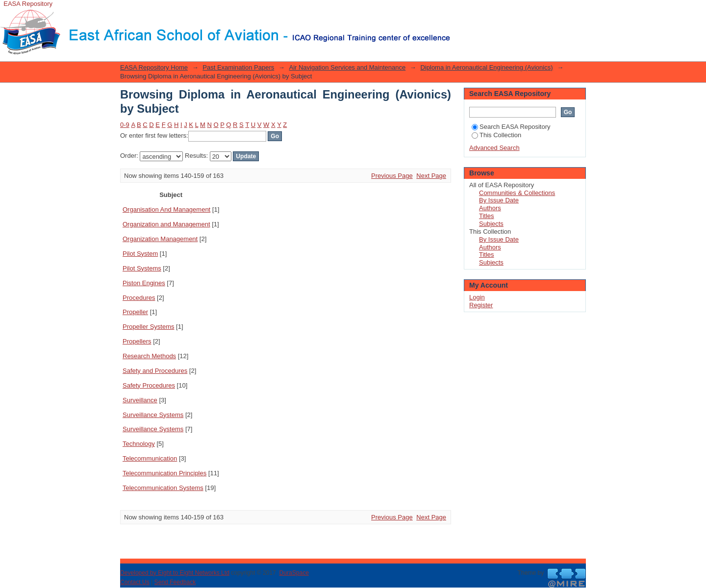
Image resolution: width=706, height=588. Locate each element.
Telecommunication (150, 458)
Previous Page (392, 176)
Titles (487, 216)
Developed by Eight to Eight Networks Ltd (175, 573)
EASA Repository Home (154, 67)
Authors (490, 208)
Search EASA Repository (511, 127)
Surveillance (140, 400)
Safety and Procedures (155, 371)
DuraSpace (294, 573)
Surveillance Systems (153, 415)
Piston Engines (144, 283)
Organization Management (160, 239)
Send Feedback (175, 582)
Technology (139, 444)
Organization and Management (166, 224)
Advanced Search (494, 148)
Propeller (135, 312)
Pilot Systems (142, 268)
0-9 (125, 125)
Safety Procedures (149, 385)
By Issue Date (499, 200)
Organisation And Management (166, 209)
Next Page (431, 176)
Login (458, 12)
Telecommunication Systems (163, 488)
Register (481, 305)
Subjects (491, 224)
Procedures (139, 298)
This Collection (496, 135)
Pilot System (140, 254)
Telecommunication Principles (164, 473)
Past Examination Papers (238, 67)
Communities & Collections (517, 193)
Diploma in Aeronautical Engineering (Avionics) (486, 67)
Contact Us (135, 582)
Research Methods (149, 356)
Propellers (137, 341)
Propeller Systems (148, 327)
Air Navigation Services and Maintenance (347, 67)
